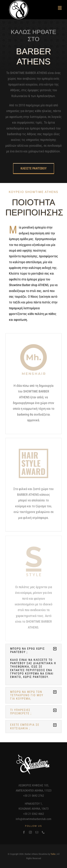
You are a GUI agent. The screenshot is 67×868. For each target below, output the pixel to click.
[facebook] (24, 832)
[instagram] (30, 832)
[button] (33, 650)
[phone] (43, 832)
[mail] (37, 832)
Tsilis (53, 854)
